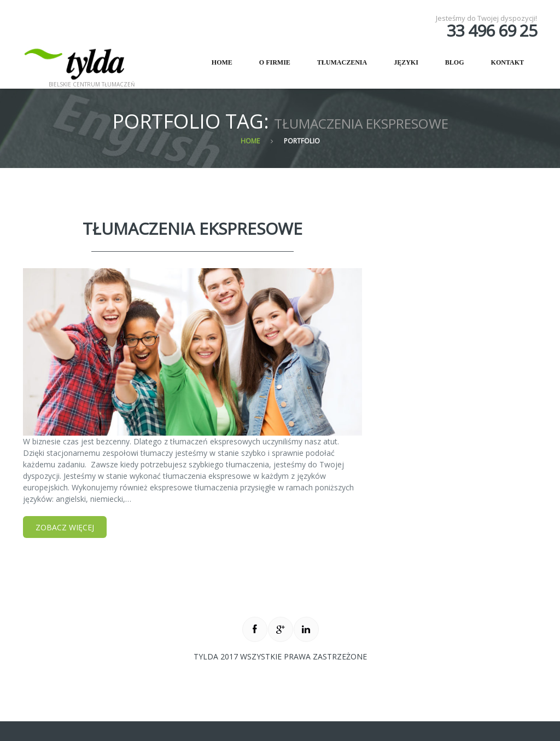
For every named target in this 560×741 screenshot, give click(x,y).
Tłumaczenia (342, 62)
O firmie (268, 67)
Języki (406, 62)
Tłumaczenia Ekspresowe (192, 228)
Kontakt (507, 62)
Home (222, 62)
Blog (455, 62)
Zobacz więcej (65, 527)
